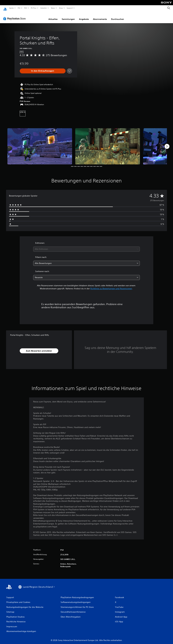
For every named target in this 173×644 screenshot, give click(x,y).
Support (70, 8)
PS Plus (34, 8)
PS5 (19, 8)
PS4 (26, 8)
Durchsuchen (118, 16)
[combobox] (86, 246)
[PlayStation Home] (5, 8)
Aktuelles (53, 16)
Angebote (84, 16)
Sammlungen (68, 16)
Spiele (11, 8)
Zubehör (44, 8)
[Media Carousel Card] (40, 144)
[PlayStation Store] (15, 16)
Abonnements (100, 16)
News (53, 8)
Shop (61, 8)
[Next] (167, 144)
